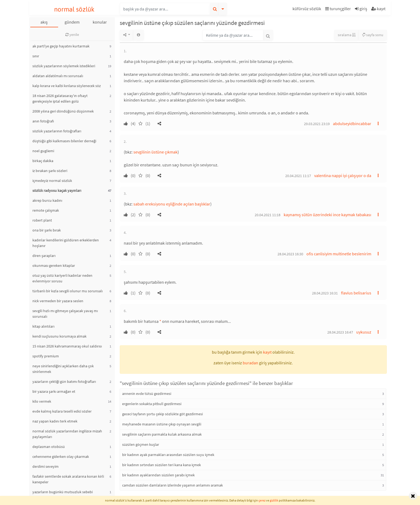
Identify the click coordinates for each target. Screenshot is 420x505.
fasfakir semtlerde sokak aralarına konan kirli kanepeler (68, 479)
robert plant (42, 220)
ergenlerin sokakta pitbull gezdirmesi (152, 404)
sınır (36, 56)
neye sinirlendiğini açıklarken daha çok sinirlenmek (63, 369)
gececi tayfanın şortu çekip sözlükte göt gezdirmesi (162, 414)
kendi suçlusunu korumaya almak (59, 336)
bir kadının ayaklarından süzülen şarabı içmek (158, 475)
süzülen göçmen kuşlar (141, 444)
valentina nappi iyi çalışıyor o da (343, 175)
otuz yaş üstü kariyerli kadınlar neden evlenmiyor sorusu (62, 278)
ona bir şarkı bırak (47, 230)
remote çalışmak (46, 210)
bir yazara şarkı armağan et (54, 391)
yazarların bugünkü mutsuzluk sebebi (63, 492)
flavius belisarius (356, 293)
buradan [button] (250, 363)
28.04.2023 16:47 (340, 332)
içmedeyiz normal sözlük (52, 181)
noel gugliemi (43, 151)
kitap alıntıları (43, 326)
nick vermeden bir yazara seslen (58, 301)
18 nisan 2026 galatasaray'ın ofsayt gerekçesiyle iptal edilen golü (60, 98)
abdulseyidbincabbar (352, 124)
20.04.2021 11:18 (268, 215)
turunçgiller (338, 9)
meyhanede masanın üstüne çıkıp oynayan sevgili (162, 424)
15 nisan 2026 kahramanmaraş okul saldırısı (67, 346)
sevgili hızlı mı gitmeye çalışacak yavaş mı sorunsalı (65, 314)
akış (44, 22)
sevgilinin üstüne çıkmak (155, 152)
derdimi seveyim (46, 466)
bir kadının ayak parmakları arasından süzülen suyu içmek (168, 455)
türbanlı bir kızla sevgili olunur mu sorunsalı (67, 291)
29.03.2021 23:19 (317, 124)
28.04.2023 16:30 (290, 254)
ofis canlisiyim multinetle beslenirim (339, 254)
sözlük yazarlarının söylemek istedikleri (64, 66)
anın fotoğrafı (43, 121)
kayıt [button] (267, 352)
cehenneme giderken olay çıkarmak (61, 457)
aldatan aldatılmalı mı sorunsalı (58, 76)
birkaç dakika (43, 161)
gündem (72, 22)
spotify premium (46, 356)
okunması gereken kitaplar (54, 265)
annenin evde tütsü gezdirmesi (147, 394)
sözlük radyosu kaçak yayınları (57, 190)
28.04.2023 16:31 (325, 293)
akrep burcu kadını (47, 200)
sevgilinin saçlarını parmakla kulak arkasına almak (162, 434)
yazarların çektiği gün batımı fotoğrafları (64, 381)
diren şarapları (44, 256)
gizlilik (274, 500)
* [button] (160, 321)
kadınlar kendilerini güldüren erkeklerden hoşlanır (66, 243)
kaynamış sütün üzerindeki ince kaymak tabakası (327, 215)
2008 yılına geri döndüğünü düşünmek (63, 111)
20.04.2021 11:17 (298, 176)
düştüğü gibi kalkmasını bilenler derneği (64, 141)
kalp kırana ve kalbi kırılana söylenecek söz (67, 86)
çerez (262, 500)
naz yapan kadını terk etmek (55, 421)
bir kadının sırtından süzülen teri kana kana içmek (162, 465)
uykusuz (364, 332)
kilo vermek (42, 401)
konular (100, 22)
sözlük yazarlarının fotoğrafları (57, 131)
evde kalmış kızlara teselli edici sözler (62, 411)
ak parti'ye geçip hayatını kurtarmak (61, 46)
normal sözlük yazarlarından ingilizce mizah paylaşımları (67, 434)
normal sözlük (74, 9)
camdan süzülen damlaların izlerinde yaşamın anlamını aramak (172, 485)
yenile (72, 35)
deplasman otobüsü (49, 447)
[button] (307, 10)
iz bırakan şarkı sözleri (50, 171)
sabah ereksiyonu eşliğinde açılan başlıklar (172, 204)
